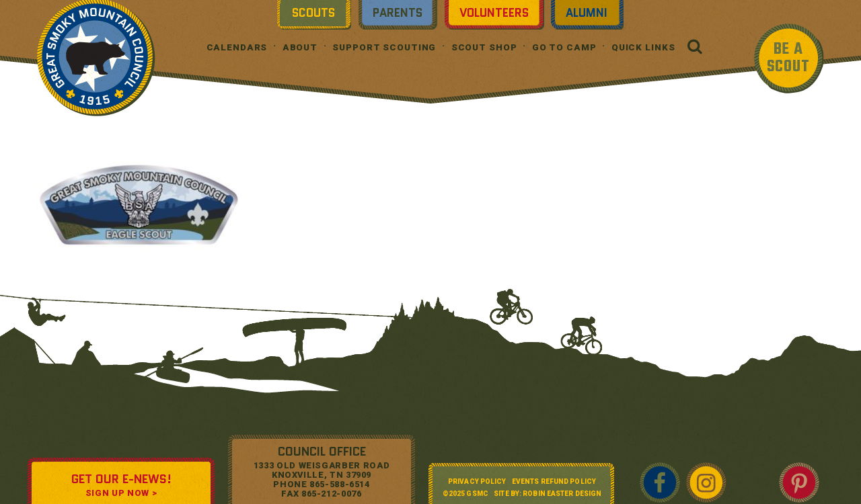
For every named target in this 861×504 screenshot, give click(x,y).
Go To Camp (564, 47)
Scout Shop (484, 47)
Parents (398, 13)
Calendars (237, 47)
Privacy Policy (477, 481)
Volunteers (494, 13)
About (300, 47)
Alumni (587, 13)
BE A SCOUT (788, 58)
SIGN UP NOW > (121, 493)
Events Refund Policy (554, 481)
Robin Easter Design (562, 494)
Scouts (313, 13)
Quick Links (643, 47)
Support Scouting (384, 47)
